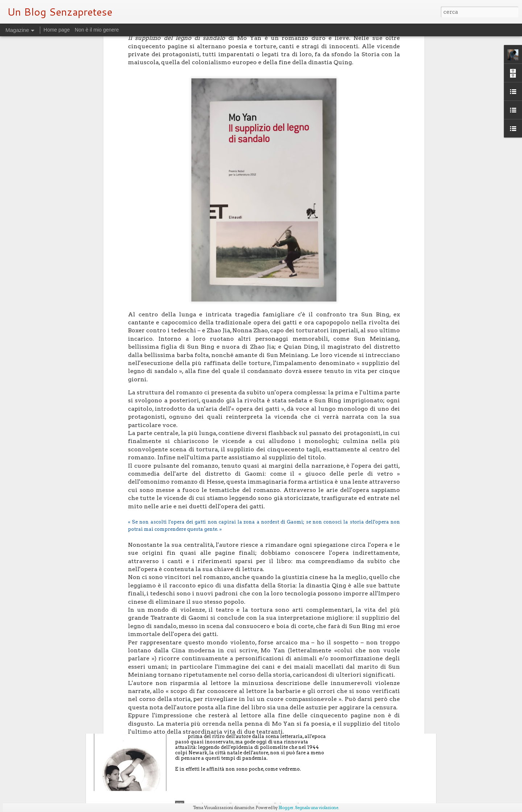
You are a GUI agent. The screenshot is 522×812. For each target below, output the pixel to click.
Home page (57, 30)
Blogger (286, 808)
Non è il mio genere (97, 30)
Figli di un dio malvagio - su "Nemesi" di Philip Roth (256, 723)
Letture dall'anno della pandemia (231, 640)
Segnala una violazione (317, 808)
